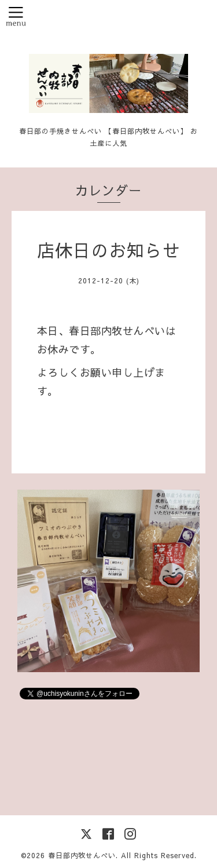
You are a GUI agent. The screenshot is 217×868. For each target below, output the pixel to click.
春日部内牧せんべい (82, 855)
